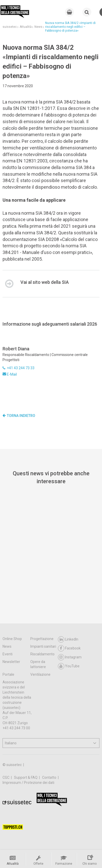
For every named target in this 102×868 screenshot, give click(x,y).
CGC (6, 777)
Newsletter (11, 662)
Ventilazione (40, 674)
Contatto (50, 777)
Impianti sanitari (43, 646)
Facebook (69, 648)
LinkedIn (68, 639)
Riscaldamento (42, 654)
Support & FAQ (26, 777)
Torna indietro (19, 416)
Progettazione (42, 639)
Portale (8, 674)
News (7, 646)
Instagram (70, 657)
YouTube (69, 666)
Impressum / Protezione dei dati (28, 783)
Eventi (8, 654)
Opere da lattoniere (38, 664)
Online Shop (12, 639)
